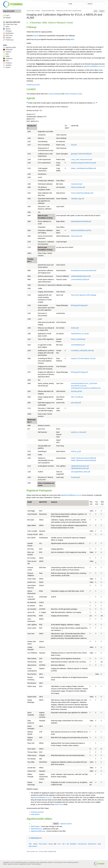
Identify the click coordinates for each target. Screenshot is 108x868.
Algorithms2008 (9, 11)
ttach (35, 844)
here (94, 103)
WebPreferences (36, 829)
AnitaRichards (76, 11)
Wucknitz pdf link (77, 391)
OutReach (8, 58)
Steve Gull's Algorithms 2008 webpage (84, 295)
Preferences (8, 40)
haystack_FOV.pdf (77, 358)
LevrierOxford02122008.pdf (80, 279)
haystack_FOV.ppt (89, 358)
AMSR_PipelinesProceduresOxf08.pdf (83, 458)
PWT (6, 61)
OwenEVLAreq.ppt (77, 163)
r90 (63, 844)
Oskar (6, 56)
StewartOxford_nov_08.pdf (80, 334)
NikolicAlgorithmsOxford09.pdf (81, 221)
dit (30, 844)
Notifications (8, 33)
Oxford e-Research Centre (73, 94)
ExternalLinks (35, 814)
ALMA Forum (59, 804)
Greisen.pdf (75, 328)
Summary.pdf (75, 477)
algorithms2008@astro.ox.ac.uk (94, 66)
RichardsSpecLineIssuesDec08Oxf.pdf (84, 270)
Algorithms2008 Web (48, 11)
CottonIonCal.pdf (77, 184)
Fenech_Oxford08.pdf (78, 339)
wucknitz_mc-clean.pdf (78, 432)
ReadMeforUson (95, 388)
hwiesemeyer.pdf (77, 236)
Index (6, 27)
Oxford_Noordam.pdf (78, 187)
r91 (59, 844)
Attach (102, 11)
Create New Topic (10, 24)
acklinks (73, 844)
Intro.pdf (74, 145)
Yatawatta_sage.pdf (77, 199)
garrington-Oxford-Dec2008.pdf (81, 154)
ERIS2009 (8, 50)
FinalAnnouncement (33, 85)
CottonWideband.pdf (78, 345)
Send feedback (36, 864)
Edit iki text (92, 844)
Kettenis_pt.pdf (76, 451)
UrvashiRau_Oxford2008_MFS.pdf (82, 351)
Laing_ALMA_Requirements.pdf (81, 159)
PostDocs (8, 63)
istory (51, 844)
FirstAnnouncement (37, 812)
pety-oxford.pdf (76, 403)
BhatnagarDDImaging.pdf (79, 372)
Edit (96, 11)
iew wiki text (82, 844)
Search (7, 29)
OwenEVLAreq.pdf (90, 163)
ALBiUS (36, 36)
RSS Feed (8, 35)
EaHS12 (7, 52)
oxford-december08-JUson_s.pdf (82, 383)
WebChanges (35, 826)
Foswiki (38, 11)
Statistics (7, 38)
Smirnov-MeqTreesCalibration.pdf (82, 193)
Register (8, 18)
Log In (7, 15)
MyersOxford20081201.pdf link (81, 230)
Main (6, 54)
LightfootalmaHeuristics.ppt (80, 468)
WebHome (60, 11)
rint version (43, 844)
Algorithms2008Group (38, 831)
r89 (68, 844)
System (7, 67)
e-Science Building (54, 94)
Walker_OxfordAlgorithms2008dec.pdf (83, 168)
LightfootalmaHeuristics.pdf (80, 466)
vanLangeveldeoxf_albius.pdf (81, 472)
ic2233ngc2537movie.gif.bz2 (80, 388)
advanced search (66, 824)
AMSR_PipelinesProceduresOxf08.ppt (83, 460)
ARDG (72, 39)
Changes (7, 31)
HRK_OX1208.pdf (77, 397)
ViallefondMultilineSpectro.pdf (81, 276)
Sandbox (7, 65)
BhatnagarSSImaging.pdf (79, 305)
